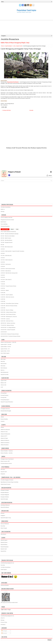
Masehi (12, 229)
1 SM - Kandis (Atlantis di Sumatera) (8, 232)
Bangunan (3, 474)
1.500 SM (3, 253)
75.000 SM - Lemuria (5, 319)
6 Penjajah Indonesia (5, 409)
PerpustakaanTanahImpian (13, 82)
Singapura (3, 515)
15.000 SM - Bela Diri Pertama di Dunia (9, 306)
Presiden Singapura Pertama (7, 480)
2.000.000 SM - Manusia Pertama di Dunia (10, 334)
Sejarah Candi (19, 46)
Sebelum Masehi (5, 229)
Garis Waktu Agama (5, 353)
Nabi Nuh (3, 361)
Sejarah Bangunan (5, 547)
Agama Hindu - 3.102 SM (6, 344)
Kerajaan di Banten (5, 497)
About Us (3, 618)
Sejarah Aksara (4, 542)
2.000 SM (3, 262)
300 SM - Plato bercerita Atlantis (8, 236)
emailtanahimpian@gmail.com (7, 563)
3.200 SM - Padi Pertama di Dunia (8, 269)
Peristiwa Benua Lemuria (6, 463)
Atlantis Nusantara (5, 445)
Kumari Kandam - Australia (7, 453)
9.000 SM (3, 288)
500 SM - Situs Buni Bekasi (6, 240)
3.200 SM (3, 275)
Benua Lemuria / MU (5, 461)
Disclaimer (3, 624)
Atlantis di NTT (4, 436)
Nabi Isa (2, 370)
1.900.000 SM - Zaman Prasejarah (8, 330)
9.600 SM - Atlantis (5, 290)
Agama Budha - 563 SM (6, 347)
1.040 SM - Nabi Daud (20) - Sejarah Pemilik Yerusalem (12, 251)
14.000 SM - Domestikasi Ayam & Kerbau (9, 303)
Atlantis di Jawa (4, 432)
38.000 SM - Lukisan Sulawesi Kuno (8, 312)
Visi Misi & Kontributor (6, 207)
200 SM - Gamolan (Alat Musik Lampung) (9, 234)
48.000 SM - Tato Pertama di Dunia (8, 314)
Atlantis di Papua (4, 438)
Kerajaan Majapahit (5, 495)
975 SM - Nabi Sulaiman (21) (7, 247)
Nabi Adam (3, 359)
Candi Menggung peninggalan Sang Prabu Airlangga (21, 49)
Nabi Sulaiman (4, 368)
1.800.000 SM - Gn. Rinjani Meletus (8, 327)
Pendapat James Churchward (7, 459)
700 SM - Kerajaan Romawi (7, 242)
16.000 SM (3, 308)
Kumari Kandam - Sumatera (7, 451)
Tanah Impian (4, 569)
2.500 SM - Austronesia (6, 264)
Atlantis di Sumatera (5, 443)
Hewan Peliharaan (5, 524)
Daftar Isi (3, 209)
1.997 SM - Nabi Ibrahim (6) (7, 260)
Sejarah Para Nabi (5, 374)
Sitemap (2, 211)
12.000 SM (3, 299)
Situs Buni (3, 469)
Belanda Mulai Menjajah (6, 411)
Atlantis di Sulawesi (5, 440)
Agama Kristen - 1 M (5, 349)
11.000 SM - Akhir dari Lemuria (7, 297)
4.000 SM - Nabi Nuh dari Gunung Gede (9, 273)
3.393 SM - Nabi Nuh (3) (6, 271)
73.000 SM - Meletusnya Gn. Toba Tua (9, 317)
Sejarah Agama (4, 540)
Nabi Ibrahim (4, 364)
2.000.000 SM (4, 332)
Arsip (17, 229)
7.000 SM (3, 284)
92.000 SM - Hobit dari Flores (7, 321)
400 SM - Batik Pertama (6, 238)
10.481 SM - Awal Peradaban (7, 295)
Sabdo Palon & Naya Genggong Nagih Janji (15, 43)
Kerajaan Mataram (5, 492)
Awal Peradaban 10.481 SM (6, 217)
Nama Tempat (4, 528)
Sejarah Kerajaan (4, 499)
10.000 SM (3, 293)
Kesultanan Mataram (5, 505)
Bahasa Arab (3, 383)
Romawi (3, 513)
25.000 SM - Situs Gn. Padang (7, 310)
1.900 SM (3, 258)
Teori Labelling (4, 224)
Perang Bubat (4, 393)
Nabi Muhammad (4, 372)
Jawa (14, 46)
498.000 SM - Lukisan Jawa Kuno (8, 323)
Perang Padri (4, 397)
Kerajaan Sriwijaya (5, 490)
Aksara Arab (3, 385)
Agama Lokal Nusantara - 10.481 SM (8, 342)
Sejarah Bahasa (4, 545)
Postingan (4, 631)
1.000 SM (3, 249)
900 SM (2, 245)
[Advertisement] (26, 24)
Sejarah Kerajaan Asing (6, 518)
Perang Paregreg (4, 395)
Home (2, 46)
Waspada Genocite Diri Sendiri (7, 220)
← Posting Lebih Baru (6, 110)
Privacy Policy (4, 622)
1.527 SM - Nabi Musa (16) (6, 255)
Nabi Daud (3, 366)
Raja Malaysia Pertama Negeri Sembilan (9, 482)
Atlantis (2, 417)
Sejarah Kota (3, 551)
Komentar (4, 633)
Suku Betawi (3, 534)
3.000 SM (3, 266)
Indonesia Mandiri (5, 585)
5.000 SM (3, 277)
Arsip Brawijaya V (9, 46)
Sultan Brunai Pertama (5, 484)
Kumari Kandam (4, 419)
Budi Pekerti (3, 222)
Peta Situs (3, 565)
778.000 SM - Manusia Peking (7, 325)
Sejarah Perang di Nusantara (7, 402)
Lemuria (3, 421)
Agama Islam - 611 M (5, 351)
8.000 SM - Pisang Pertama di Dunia (8, 286)
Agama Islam (4, 380)
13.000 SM (3, 301)
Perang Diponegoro (5, 400)
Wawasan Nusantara (5, 226)
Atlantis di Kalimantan (5, 434)
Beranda (31, 110)
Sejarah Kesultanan (5, 507)
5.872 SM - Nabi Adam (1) (6, 280)
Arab (2, 387)
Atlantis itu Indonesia (5, 429)
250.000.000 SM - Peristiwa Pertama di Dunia (10, 336)
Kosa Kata (3, 526)
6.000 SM (3, 282)
